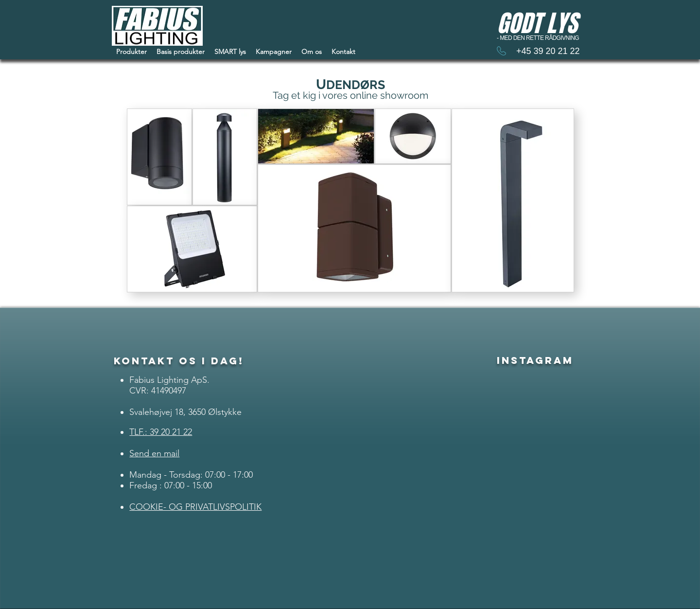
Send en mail (154, 453)
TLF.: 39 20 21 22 (161, 432)
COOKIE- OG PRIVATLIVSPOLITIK (195, 507)
